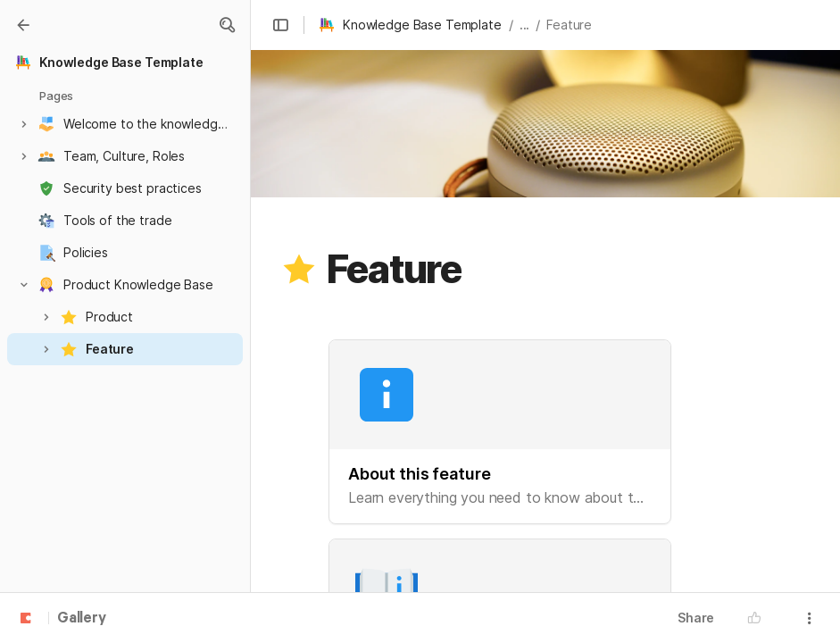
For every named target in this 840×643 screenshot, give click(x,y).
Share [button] (696, 618)
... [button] (525, 25)
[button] (227, 25)
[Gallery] (23, 25)
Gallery (82, 619)
